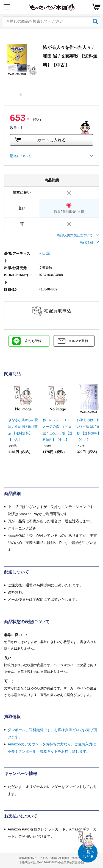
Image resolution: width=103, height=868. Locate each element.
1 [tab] (21, 95)
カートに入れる (40, 140)
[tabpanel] (21, 59)
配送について (51, 156)
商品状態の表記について (78, 235)
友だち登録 (33, 341)
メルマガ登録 (78, 341)
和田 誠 (44, 253)
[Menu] (7, 7)
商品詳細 (89, 242)
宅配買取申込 (58, 311)
